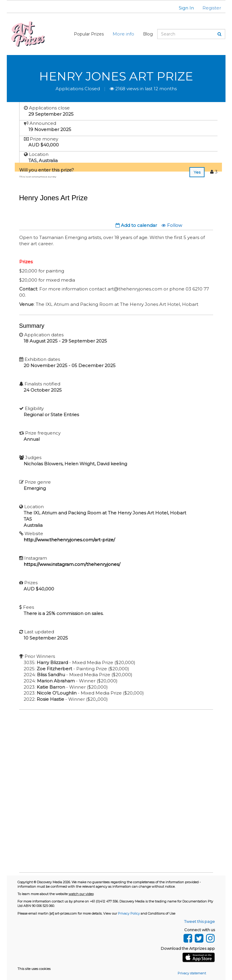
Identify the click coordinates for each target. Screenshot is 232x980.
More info (123, 34)
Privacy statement (192, 973)
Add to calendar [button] (136, 225)
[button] (183, 8)
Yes (197, 172)
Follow (172, 225)
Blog (148, 34)
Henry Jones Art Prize (116, 76)
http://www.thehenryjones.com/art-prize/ (69, 540)
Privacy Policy (129, 913)
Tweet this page (199, 921)
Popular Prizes (89, 34)
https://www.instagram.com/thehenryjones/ (72, 564)
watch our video (81, 894)
